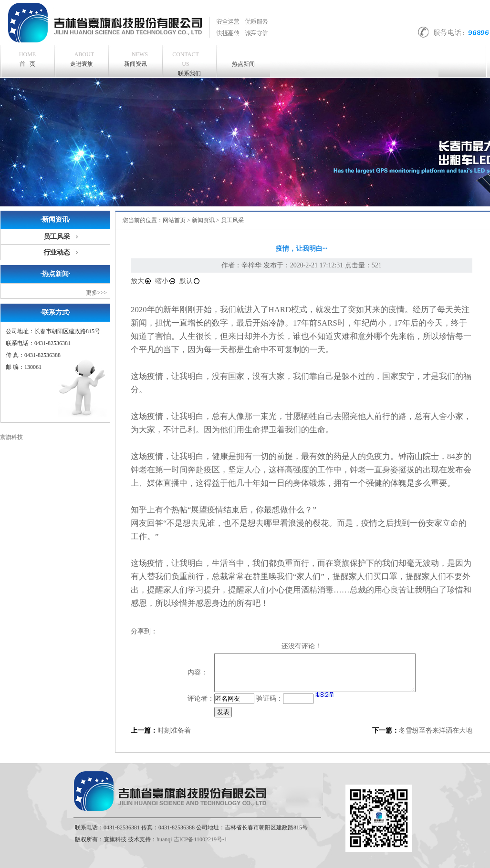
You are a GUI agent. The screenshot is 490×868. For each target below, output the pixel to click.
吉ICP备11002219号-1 (200, 839)
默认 (190, 281)
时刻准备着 (174, 730)
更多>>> (96, 293)
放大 (141, 281)
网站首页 (174, 220)
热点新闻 (243, 64)
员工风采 (57, 237)
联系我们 (186, 63)
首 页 (27, 59)
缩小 (166, 281)
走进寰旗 (82, 58)
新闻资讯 (136, 58)
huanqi (164, 839)
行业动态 (57, 252)
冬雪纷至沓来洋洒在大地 (436, 730)
